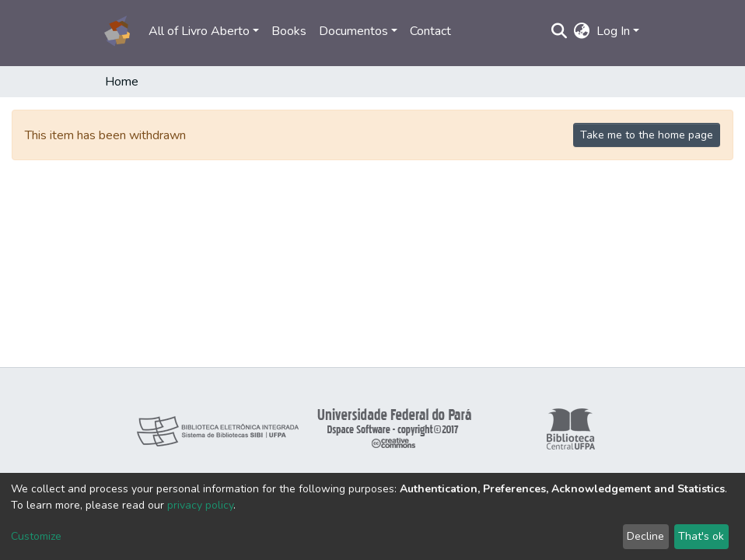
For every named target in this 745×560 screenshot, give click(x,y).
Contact (430, 31)
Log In (613, 31)
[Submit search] (560, 31)
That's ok (701, 536)
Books (289, 31)
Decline (645, 536)
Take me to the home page (647, 135)
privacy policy (200, 505)
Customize (36, 536)
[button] (582, 31)
